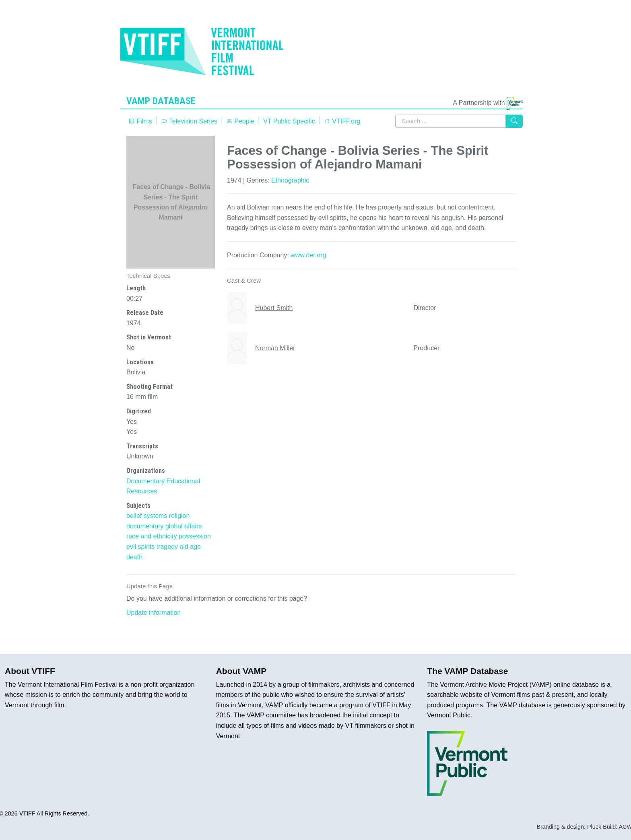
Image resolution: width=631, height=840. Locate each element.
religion (179, 516)
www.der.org (308, 255)
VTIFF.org (342, 121)
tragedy (167, 547)
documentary (145, 526)
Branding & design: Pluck (569, 827)
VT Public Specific (289, 121)
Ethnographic (290, 180)
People (240, 121)
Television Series (189, 121)
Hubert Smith (274, 308)
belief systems (147, 516)
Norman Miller (275, 348)
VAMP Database (162, 101)
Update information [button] (154, 613)
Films (140, 121)
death (134, 557)
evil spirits (140, 547)
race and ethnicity (152, 536)
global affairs (184, 526)
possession (195, 536)
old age (191, 547)
